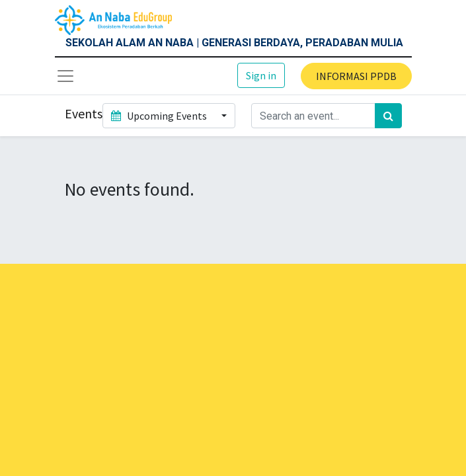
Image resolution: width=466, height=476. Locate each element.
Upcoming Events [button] (160, 116)
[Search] (388, 116)
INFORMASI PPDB (356, 76)
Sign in (261, 75)
